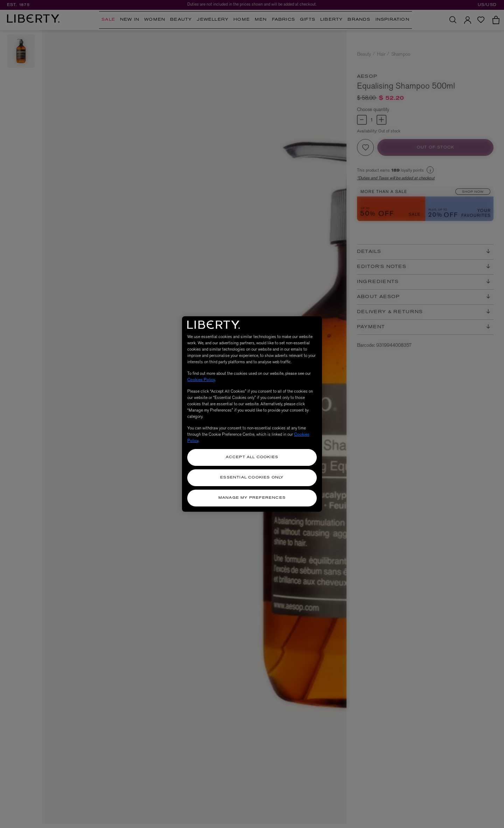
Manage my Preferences (252, 498)
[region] (252, 414)
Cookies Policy (201, 380)
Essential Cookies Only (252, 478)
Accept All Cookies (252, 457)
